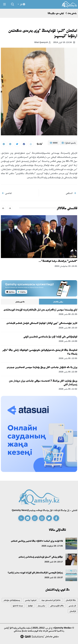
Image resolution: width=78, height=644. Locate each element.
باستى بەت (72, 13)
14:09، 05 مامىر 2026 (68, 341)
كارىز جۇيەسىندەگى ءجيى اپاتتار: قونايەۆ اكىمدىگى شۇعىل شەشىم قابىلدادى (42, 323)
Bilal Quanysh (43, 42)
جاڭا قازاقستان (71, 600)
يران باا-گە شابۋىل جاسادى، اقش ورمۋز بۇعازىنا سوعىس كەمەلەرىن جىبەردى (42, 367)
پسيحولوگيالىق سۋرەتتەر (12, 600)
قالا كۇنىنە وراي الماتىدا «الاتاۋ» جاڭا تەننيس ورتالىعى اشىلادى (37, 541)
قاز (22, 4)
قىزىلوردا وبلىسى (31, 600)
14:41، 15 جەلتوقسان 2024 (66, 266)
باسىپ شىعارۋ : (69, 143)
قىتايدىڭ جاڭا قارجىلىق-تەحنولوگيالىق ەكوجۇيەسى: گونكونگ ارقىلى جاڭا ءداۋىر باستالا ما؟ (40, 352)
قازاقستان (73, 611)
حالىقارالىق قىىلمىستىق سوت (51, 600)
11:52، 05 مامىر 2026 (68, 389)
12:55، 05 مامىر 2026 (68, 358)
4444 (54, 143)
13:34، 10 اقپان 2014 (64, 42)
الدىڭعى (71, 193)
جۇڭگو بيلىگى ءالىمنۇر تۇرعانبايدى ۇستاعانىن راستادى (41, 557)
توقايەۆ (30, 606)
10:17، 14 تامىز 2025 (54, 562)
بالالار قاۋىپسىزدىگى (57, 606)
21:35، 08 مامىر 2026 (68, 314)
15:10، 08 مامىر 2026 (68, 328)
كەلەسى (7, 193)
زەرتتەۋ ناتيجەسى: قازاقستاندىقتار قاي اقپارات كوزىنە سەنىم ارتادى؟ (35, 573)
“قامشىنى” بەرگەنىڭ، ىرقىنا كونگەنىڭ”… (58, 261)
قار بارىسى (72, 606)
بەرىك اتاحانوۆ (18, 606)
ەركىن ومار (41, 606)
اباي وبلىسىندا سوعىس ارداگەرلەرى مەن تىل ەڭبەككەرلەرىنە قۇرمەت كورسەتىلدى (40, 310)
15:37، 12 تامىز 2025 (54, 577)
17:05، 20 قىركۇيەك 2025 (52, 546)
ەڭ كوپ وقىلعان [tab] (20, 302)
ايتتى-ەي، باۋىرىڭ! (56, 13)
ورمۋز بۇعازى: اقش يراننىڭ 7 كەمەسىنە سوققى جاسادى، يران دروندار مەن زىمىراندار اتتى (43, 383)
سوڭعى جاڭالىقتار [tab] (58, 302)
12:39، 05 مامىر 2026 (68, 372)
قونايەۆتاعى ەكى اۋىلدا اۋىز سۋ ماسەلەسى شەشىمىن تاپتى (50, 337)
